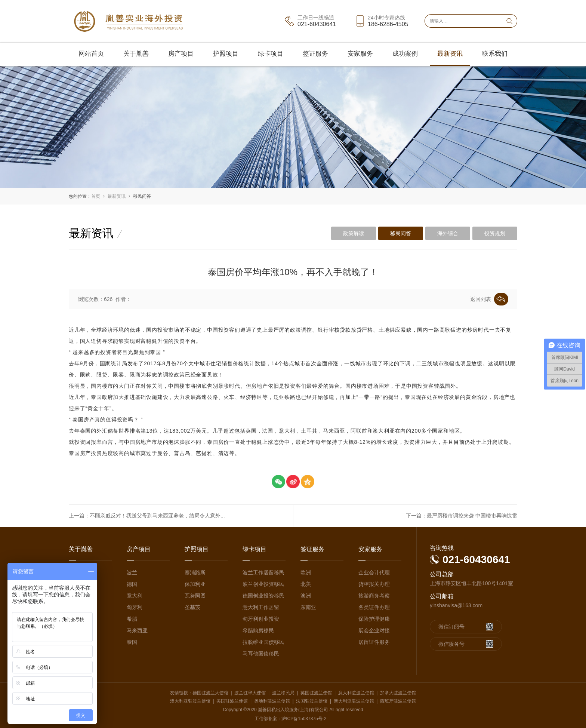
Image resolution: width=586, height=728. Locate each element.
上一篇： (147, 516)
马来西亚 (137, 630)
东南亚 (308, 607)
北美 (306, 584)
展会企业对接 (374, 630)
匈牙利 (135, 607)
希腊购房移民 (258, 630)
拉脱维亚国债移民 (263, 642)
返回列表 (489, 299)
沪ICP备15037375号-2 (304, 719)
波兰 (132, 572)
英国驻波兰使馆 (316, 693)
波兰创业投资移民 (263, 584)
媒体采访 (79, 607)
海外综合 (448, 233)
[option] (293, 127)
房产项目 (181, 54)
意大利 (135, 596)
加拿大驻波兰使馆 (398, 693)
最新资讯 (450, 54)
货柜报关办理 (374, 584)
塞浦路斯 (195, 572)
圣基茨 (192, 607)
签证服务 (315, 54)
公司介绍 (79, 572)
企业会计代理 (374, 572)
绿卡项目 (271, 54)
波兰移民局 (283, 693)
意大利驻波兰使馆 (356, 693)
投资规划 (495, 233)
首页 (96, 196)
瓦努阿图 (195, 596)
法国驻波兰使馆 (312, 701)
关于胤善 (136, 54)
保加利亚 (195, 584)
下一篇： (462, 516)
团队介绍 (79, 584)
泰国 (132, 642)
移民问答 (142, 196)
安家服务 (360, 54)
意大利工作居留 (261, 607)
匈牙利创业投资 (261, 619)
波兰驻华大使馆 (250, 693)
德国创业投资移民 (263, 596)
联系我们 (495, 54)
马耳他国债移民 (261, 654)
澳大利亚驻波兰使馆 (190, 701)
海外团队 (79, 596)
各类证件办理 (374, 607)
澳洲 (306, 596)
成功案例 (405, 54)
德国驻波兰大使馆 (210, 693)
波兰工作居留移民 (263, 572)
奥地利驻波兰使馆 (272, 701)
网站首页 (91, 54)
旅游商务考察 (374, 596)
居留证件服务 (374, 642)
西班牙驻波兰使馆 (398, 701)
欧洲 (306, 572)
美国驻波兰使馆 (232, 701)
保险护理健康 (374, 619)
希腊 (132, 619)
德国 (132, 584)
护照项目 (226, 54)
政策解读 (354, 233)
